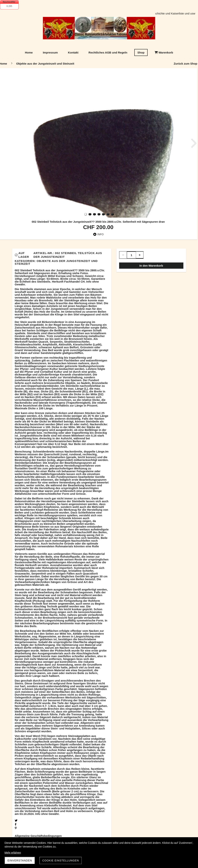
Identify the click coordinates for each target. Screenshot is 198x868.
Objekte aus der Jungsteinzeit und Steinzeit (56, 262)
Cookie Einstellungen (61, 860)
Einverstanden (20, 860)
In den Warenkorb (151, 266)
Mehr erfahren (13, 853)
